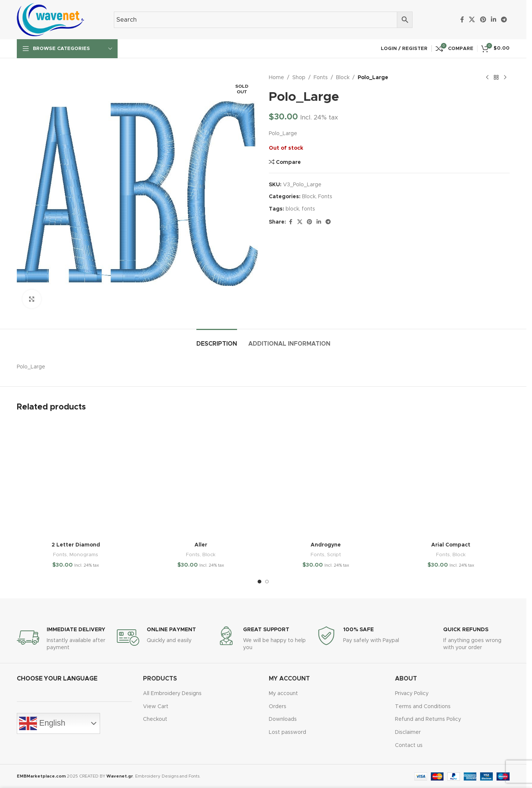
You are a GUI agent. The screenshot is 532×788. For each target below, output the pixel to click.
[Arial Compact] (451, 479)
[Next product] (505, 78)
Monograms (84, 555)
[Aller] (201, 479)
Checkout (155, 719)
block (292, 209)
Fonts (321, 78)
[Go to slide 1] (259, 582)
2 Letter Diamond (76, 545)
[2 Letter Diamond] (76, 479)
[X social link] (472, 20)
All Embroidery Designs (172, 694)
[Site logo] (50, 19)
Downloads (283, 719)
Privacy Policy (412, 694)
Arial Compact (451, 545)
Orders (278, 707)
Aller (201, 545)
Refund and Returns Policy (428, 719)
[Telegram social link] (504, 20)
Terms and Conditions (423, 707)
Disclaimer (408, 732)
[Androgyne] (326, 479)
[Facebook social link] (462, 20)
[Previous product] (487, 78)
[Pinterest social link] (483, 20)
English (42, 723)
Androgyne (326, 545)
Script (334, 555)
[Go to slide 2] (267, 582)
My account (283, 694)
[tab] (217, 340)
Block (343, 78)
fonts (308, 209)
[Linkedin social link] (493, 20)
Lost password (287, 732)
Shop (299, 78)
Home (276, 78)
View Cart (156, 707)
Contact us (409, 745)
